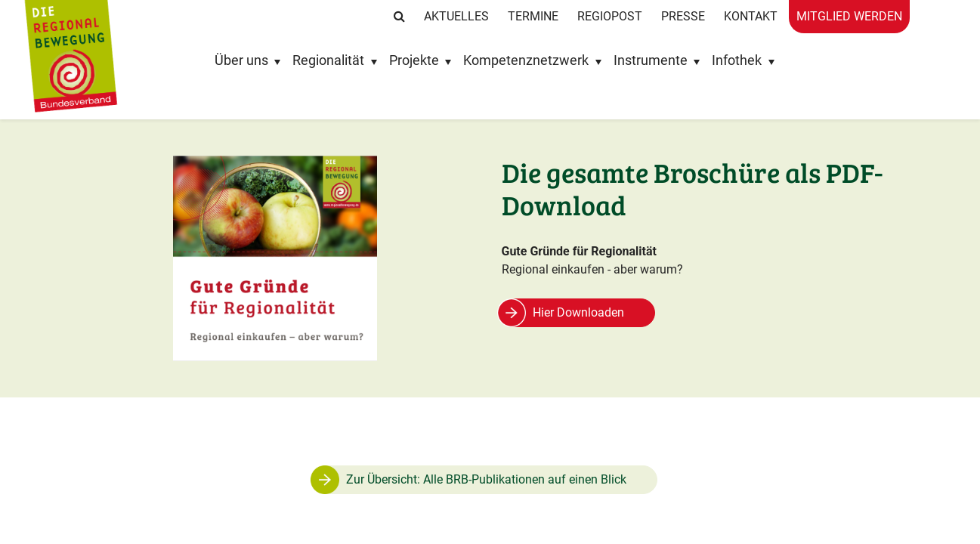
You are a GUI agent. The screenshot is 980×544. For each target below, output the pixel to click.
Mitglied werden (849, 16)
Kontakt (751, 16)
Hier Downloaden (578, 312)
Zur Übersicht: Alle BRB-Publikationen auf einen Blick (486, 479)
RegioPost (610, 16)
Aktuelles (456, 16)
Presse (683, 16)
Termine (533, 16)
